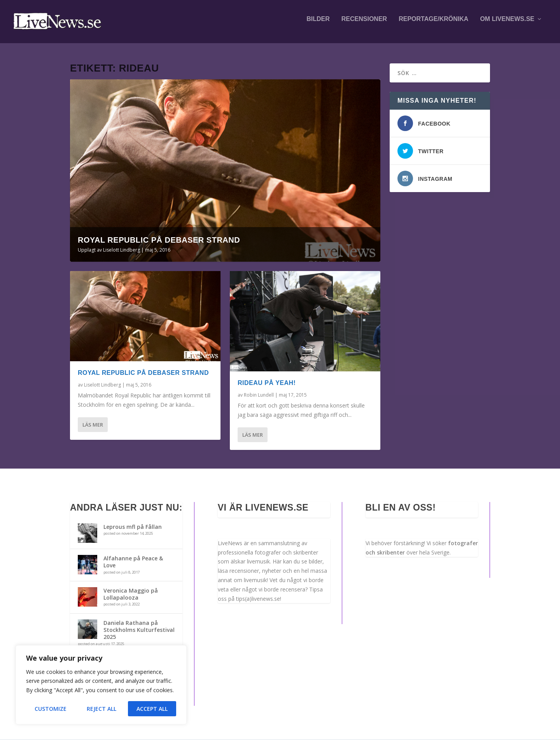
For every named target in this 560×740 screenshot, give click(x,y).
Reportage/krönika (433, 24)
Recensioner (364, 24)
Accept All (152, 709)
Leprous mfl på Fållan (133, 527)
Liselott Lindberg (122, 250)
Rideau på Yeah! (267, 383)
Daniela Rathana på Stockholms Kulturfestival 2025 (139, 630)
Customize (51, 709)
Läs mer (93, 425)
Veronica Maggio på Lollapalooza (131, 594)
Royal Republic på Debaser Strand (159, 240)
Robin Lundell (259, 395)
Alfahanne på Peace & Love (133, 562)
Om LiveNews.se (507, 24)
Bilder (318, 24)
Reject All (101, 709)
